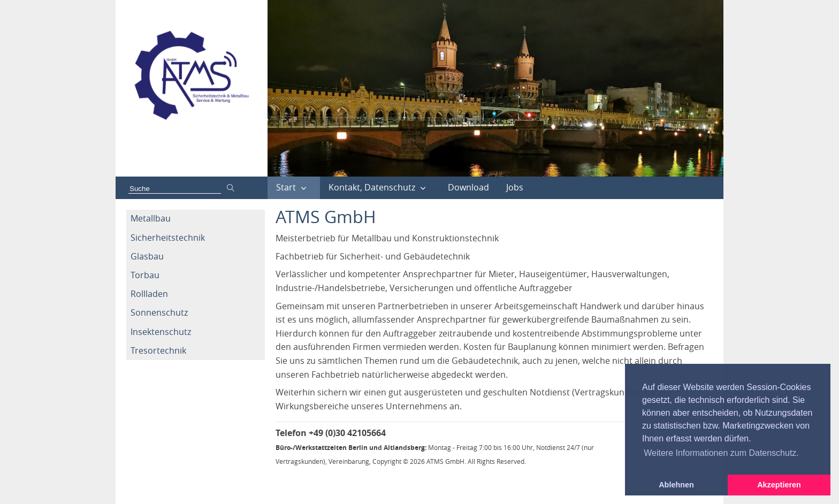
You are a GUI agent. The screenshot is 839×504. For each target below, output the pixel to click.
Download (468, 187)
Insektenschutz (161, 332)
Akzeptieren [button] (779, 485)
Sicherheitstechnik (168, 238)
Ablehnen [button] (676, 485)
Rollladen (149, 294)
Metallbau (151, 218)
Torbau (145, 275)
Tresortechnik (158, 350)
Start (286, 187)
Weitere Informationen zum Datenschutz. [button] (721, 453)
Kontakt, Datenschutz (372, 187)
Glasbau (147, 256)
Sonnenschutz (159, 312)
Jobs (515, 187)
